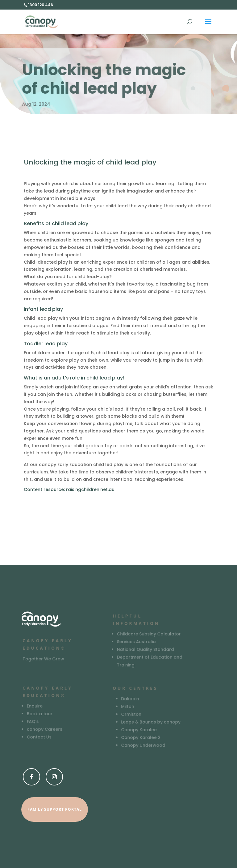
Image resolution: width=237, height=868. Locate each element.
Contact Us (39, 737)
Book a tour (40, 714)
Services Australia (136, 642)
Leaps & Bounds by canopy (151, 722)
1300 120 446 (41, 5)
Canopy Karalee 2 (141, 738)
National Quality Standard (146, 649)
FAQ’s (33, 722)
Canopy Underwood (143, 745)
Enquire (35, 706)
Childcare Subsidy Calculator (149, 634)
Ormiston (131, 714)
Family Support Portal (55, 809)
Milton (128, 707)
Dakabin (130, 699)
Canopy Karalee (139, 730)
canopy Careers (45, 729)
